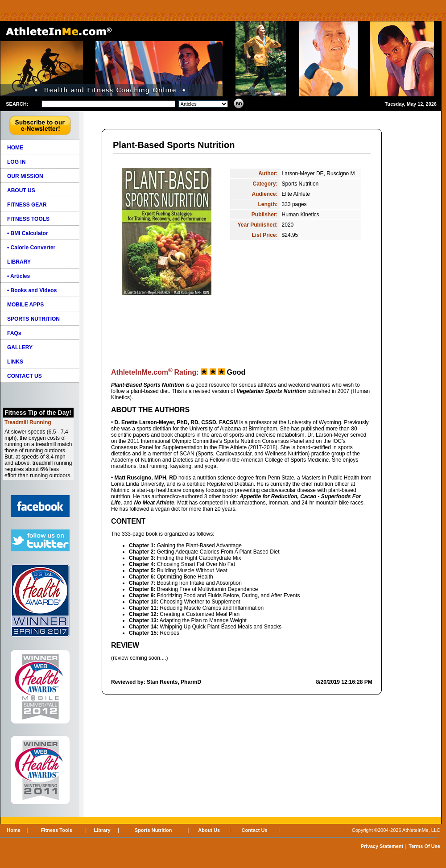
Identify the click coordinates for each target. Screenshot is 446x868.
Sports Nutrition (153, 830)
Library (102, 830)
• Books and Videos (32, 290)
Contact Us (255, 830)
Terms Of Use (424, 846)
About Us (209, 830)
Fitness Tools (57, 830)
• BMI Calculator (28, 233)
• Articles (19, 276)
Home (14, 830)
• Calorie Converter (31, 248)
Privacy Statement (382, 846)
